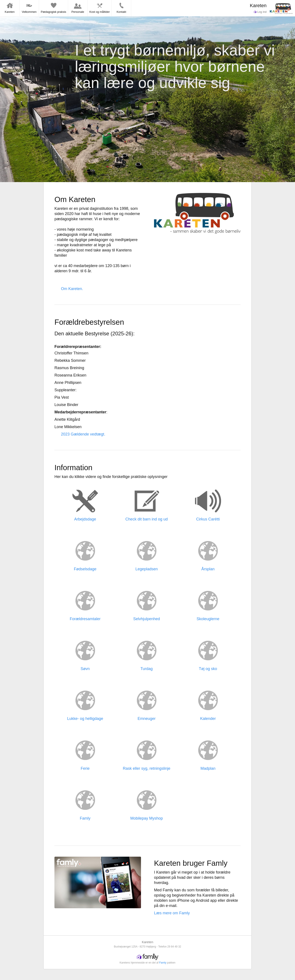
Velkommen (29, 8)
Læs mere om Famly (172, 913)
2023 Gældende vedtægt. (83, 434)
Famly (163, 963)
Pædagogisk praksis (53, 8)
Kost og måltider (100, 8)
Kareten (258, 6)
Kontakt (121, 8)
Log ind (260, 12)
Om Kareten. (72, 289)
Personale (78, 8)
